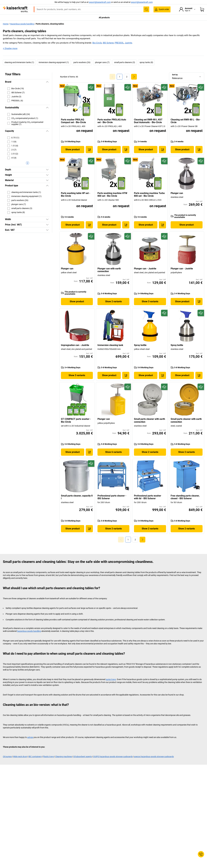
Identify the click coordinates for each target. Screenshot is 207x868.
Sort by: (175, 75)
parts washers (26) (82, 62)
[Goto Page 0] (112, 77)
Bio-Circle (97, 43)
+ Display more (10, 48)
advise (30, 737)
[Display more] (27, 163)
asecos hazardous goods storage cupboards (154, 757)
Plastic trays (48, 757)
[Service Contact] (201, 854)
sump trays (111, 679)
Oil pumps (7, 757)
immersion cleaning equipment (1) (54, 62)
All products (104, 18)
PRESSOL (119, 43)
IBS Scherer (108, 43)
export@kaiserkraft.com (142, 2)
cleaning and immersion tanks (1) (19, 62)
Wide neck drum (20, 757)
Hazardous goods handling (22, 24)
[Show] (47, 170)
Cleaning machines (64, 757)
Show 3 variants (150, 301)
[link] (127, 77)
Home (6, 24)
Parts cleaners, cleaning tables (50, 24)
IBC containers (35, 757)
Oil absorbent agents (83, 757)
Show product (73, 149)
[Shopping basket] (202, 9)
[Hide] (47, 82)
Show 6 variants (113, 452)
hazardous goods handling (29, 631)
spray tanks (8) (146, 62)
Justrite (128, 43)
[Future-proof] (91, 87)
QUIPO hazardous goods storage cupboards (113, 757)
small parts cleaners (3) (125, 62)
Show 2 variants (113, 301)
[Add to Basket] (89, 150)
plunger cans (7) (102, 62)
